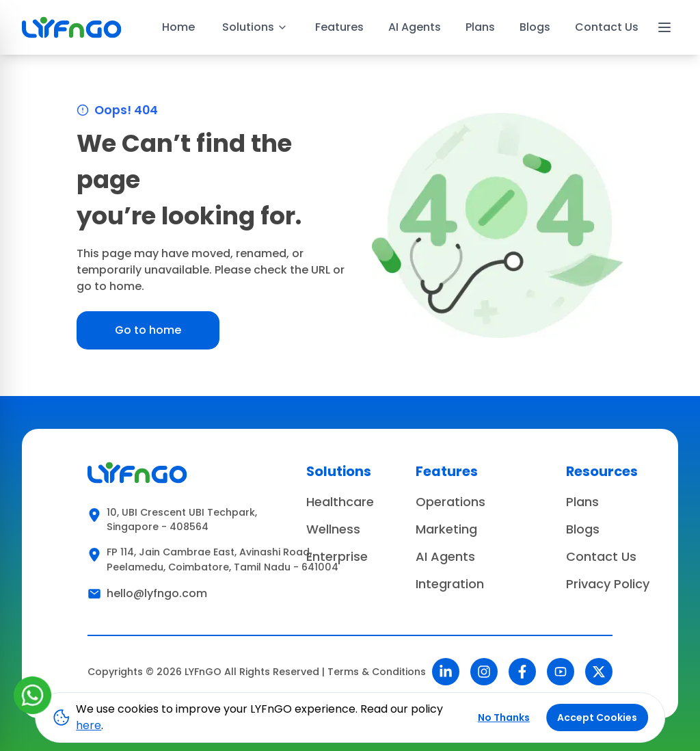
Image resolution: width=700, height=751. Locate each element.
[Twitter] (599, 672)
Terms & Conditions (377, 672)
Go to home (148, 330)
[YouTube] (561, 672)
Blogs (535, 27)
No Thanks (504, 717)
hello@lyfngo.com (157, 593)
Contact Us (607, 27)
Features (339, 27)
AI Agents (415, 27)
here (89, 725)
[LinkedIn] (446, 672)
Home (178, 27)
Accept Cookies (597, 717)
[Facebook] (522, 672)
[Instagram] (484, 672)
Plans (480, 27)
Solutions (255, 27)
